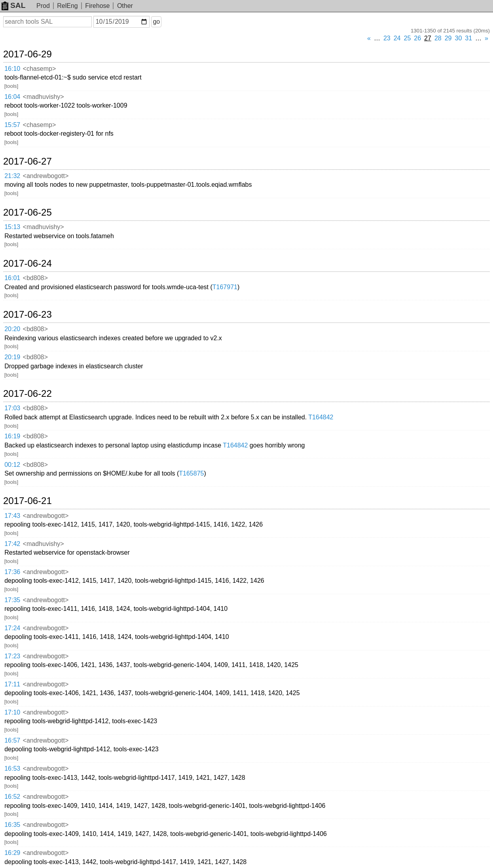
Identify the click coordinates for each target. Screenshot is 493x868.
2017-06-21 (27, 501)
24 (397, 38)
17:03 (12, 408)
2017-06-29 (27, 54)
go (156, 22)
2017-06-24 (27, 263)
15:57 (12, 125)
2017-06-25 (27, 212)
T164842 (321, 417)
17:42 (12, 544)
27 (428, 38)
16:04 (12, 97)
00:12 (12, 465)
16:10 (12, 69)
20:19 (12, 357)
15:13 (12, 227)
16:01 (12, 278)
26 (417, 38)
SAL (13, 5)
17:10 (12, 712)
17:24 (12, 628)
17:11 (12, 684)
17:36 (12, 572)
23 (387, 38)
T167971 (225, 287)
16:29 (12, 853)
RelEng (67, 6)
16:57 (12, 740)
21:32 (12, 176)
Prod (43, 6)
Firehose (97, 6)
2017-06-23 (27, 315)
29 (448, 38)
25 (408, 38)
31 (468, 38)
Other (125, 6)
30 (459, 38)
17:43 (12, 516)
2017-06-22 (27, 394)
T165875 (191, 473)
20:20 (12, 329)
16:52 (12, 797)
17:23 (12, 656)
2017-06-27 (27, 161)
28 (438, 38)
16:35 (12, 825)
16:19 (12, 436)
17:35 (12, 600)
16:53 (12, 769)
